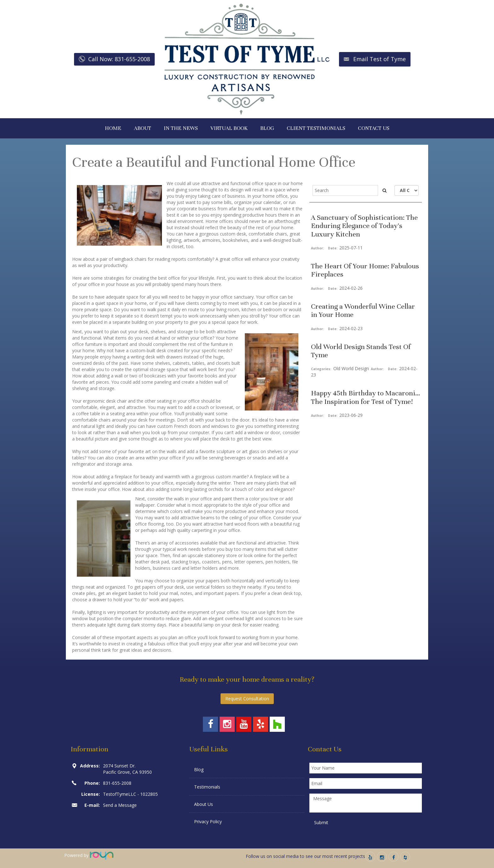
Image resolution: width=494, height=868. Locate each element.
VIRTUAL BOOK (229, 128)
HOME (113, 128)
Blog (199, 769)
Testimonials (207, 787)
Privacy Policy (208, 821)
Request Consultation (247, 699)
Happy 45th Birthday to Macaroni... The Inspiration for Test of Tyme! (365, 397)
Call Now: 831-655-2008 (119, 59)
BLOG (267, 128)
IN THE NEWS (181, 128)
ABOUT (143, 128)
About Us (204, 804)
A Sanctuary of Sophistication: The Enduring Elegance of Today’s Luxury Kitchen (364, 226)
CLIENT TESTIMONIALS (316, 128)
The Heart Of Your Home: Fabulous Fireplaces (365, 270)
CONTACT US (374, 128)
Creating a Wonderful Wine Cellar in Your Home (363, 310)
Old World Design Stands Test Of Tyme (361, 351)
